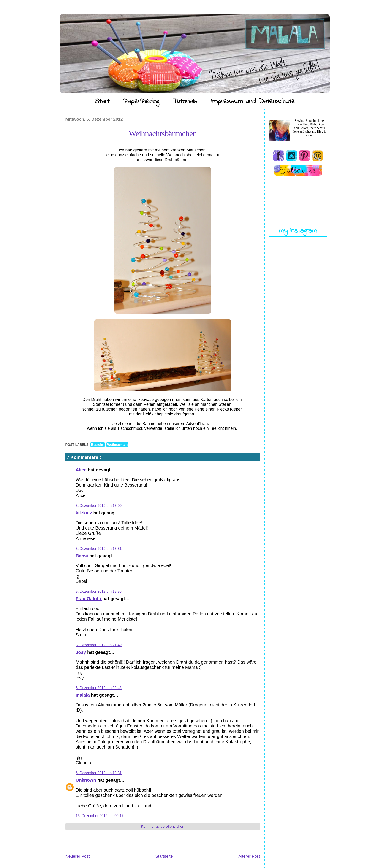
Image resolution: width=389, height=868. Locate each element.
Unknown (87, 780)
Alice (82, 470)
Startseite (164, 856)
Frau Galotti (89, 599)
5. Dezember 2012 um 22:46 (99, 688)
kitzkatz (85, 513)
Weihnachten (117, 445)
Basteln (98, 445)
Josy (82, 652)
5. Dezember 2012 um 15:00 (99, 506)
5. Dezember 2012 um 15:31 (99, 549)
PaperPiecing (141, 102)
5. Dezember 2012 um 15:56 (99, 591)
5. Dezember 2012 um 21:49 (99, 645)
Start (102, 102)
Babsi (83, 556)
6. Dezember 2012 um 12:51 (99, 773)
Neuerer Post (78, 856)
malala (83, 695)
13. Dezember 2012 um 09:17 (100, 816)
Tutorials (185, 102)
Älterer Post (249, 856)
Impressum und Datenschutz (253, 102)
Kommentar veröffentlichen (163, 826)
